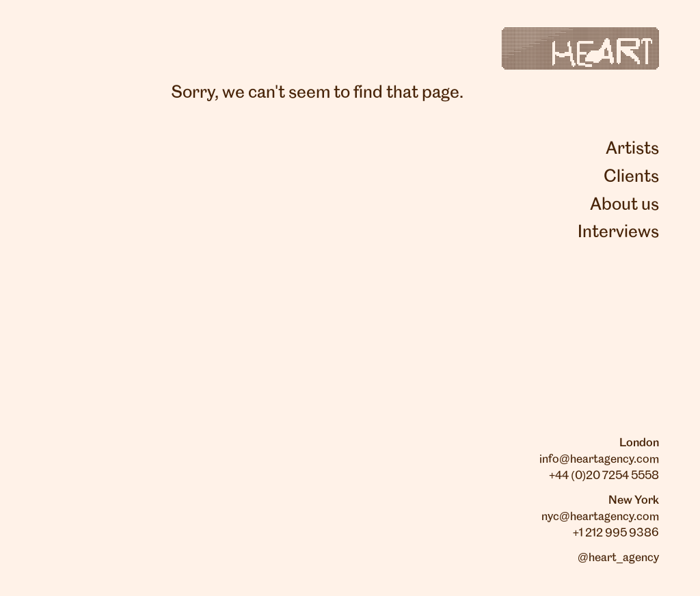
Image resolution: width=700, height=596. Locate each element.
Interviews (618, 232)
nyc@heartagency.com (600, 517)
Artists (632, 149)
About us (624, 205)
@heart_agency (618, 558)
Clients (631, 177)
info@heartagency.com (599, 459)
